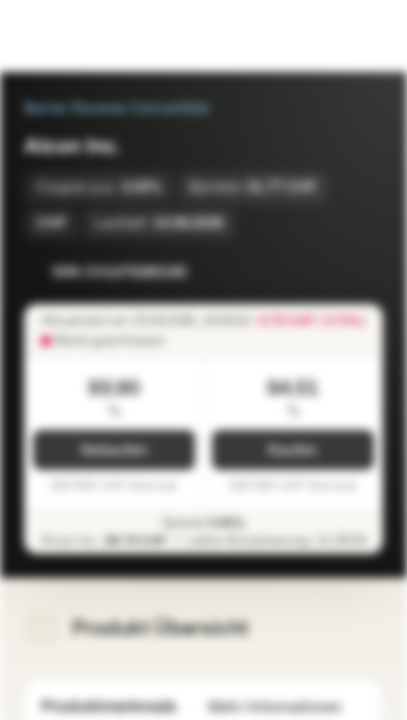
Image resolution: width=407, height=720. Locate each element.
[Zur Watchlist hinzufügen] (323, 272)
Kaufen (292, 450)
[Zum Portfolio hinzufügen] (363, 272)
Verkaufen (114, 450)
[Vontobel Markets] (78, 36)
